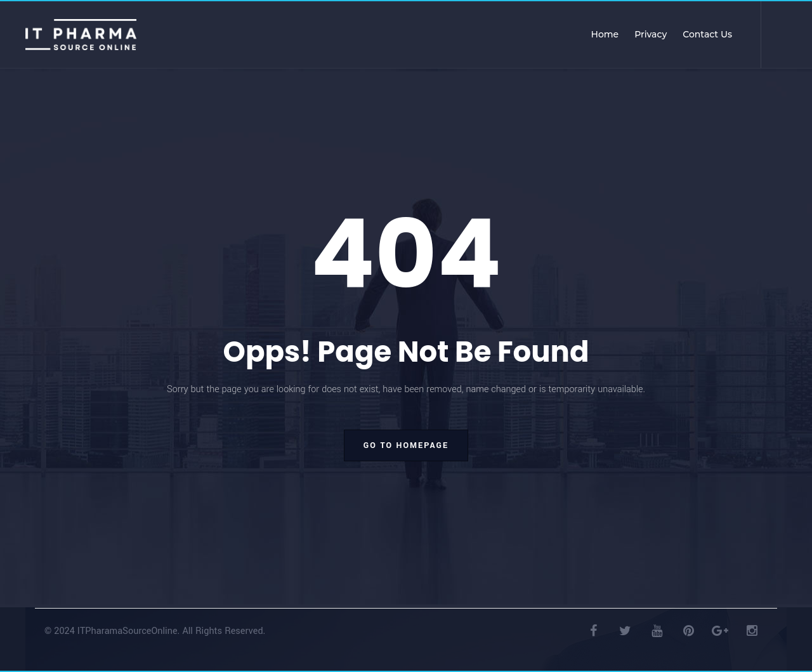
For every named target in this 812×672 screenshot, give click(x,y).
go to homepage (406, 445)
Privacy (651, 34)
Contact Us (707, 34)
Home (605, 34)
